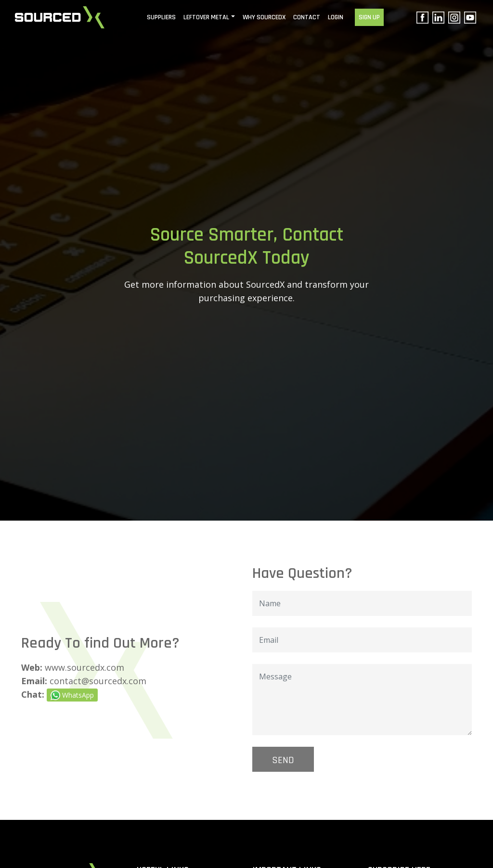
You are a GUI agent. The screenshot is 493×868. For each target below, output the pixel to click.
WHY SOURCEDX (264, 17)
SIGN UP (369, 17)
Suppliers (161, 17)
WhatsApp (72, 695)
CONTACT (307, 17)
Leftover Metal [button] (206, 17)
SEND (283, 760)
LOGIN (336, 17)
